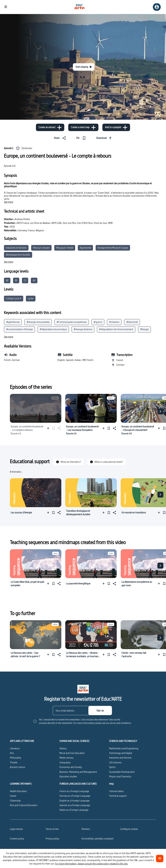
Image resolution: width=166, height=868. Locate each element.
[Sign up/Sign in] (157, 7)
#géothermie (13, 322)
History (63, 748)
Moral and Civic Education (72, 753)
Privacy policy (52, 839)
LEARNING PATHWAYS (21, 784)
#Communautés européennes (72, 322)
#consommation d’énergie (19, 329)
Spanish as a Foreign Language (75, 805)
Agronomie (85, 248)
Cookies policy (17, 839)
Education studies (68, 776)
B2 (7, 280)
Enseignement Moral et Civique (113, 248)
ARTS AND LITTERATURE (22, 741)
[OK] (160, 859)
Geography (65, 762)
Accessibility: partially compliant (98, 839)
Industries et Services (16, 248)
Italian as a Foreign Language (74, 810)
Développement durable (18, 255)
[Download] (104, 138)
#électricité (132, 322)
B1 (16, 280)
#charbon (114, 322)
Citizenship (15, 801)
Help (111, 784)
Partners (86, 829)
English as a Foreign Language (75, 801)
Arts (12, 753)
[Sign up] (100, 711)
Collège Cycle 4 (14, 298)
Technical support (118, 796)
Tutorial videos (116, 791)
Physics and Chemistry (120, 776)
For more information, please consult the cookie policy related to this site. (92, 864)
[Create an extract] (50, 127)
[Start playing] (84, 67)
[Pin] (82, 138)
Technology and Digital (121, 753)
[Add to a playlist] (116, 127)
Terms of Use (52, 829)
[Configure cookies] (129, 829)
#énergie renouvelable (38, 322)
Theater (14, 762)
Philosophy (15, 758)
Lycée (31, 298)
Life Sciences (115, 762)
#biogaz (144, 329)
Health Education (18, 791)
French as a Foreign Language (74, 791)
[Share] (60, 138)
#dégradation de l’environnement (116, 329)
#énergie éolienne (83, 329)
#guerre (98, 322)
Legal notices (16, 829)
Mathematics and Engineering (124, 748)
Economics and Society (71, 767)
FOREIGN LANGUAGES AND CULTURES (78, 784)
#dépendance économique (53, 329)
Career (13, 796)
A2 (34, 280)
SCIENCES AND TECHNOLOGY (123, 741)
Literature (15, 748)
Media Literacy (67, 758)
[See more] (9, 202)
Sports (112, 767)
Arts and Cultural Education (24, 805)
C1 (25, 280)
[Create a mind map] (83, 127)
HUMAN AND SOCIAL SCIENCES (74, 741)
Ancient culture (17, 767)
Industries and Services (120, 758)
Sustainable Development (122, 772)
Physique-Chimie (65, 248)
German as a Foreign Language (75, 796)
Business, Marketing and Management (78, 772)
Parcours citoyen (41, 248)
